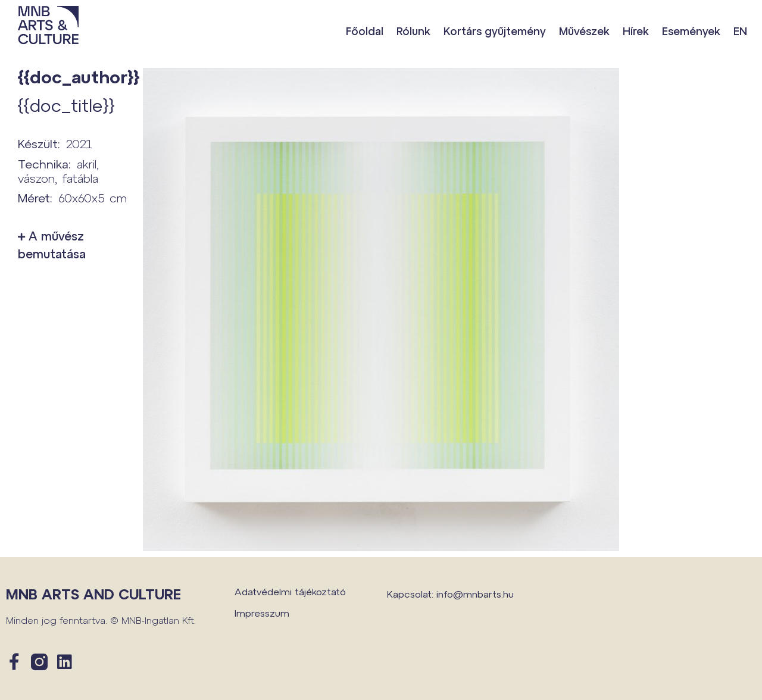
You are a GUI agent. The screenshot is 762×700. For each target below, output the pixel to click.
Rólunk (413, 31)
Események (691, 31)
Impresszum (262, 613)
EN (740, 31)
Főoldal (365, 31)
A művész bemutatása (52, 245)
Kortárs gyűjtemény (495, 31)
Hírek (636, 31)
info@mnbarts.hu (475, 594)
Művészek (584, 31)
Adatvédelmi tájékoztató (290, 591)
